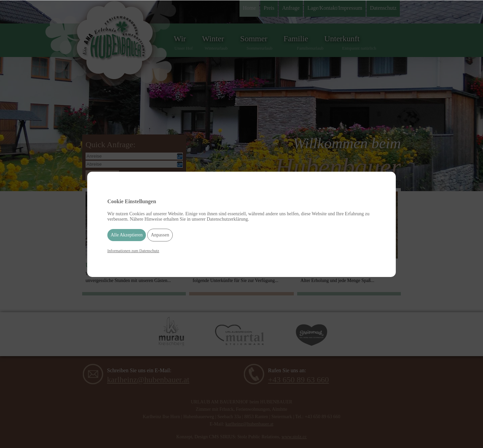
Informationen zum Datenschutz (133, 251)
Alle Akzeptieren (127, 235)
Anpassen (160, 235)
